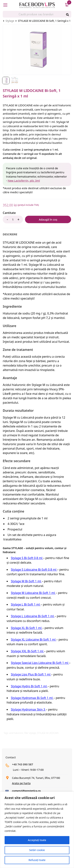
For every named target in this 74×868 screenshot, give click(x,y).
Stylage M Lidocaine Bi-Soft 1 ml (33, 593)
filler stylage (30, 733)
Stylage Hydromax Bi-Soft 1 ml (32, 698)
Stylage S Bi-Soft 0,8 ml (27, 558)
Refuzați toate (37, 860)
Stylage (10, 21)
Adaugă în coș (48, 219)
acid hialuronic (16, 733)
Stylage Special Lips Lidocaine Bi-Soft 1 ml (40, 663)
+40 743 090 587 (23, 764)
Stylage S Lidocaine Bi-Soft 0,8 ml (34, 570)
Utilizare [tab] (9, 326)
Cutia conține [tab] (14, 511)
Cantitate (9, 213)
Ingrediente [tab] (12, 306)
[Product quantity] (13, 219)
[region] (37, 830)
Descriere (10, 234)
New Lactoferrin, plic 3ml (24, 181)
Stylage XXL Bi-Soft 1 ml (27, 651)
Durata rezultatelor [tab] (18, 410)
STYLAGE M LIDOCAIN (48, 733)
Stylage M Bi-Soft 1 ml (26, 581)
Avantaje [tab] (10, 378)
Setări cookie (37, 850)
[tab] (10, 234)
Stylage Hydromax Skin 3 (28, 709)
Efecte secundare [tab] (17, 461)
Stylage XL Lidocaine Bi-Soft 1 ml (34, 640)
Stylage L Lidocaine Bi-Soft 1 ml (33, 616)
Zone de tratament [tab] (18, 350)
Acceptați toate (37, 840)
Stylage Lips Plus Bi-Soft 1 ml (31, 674)
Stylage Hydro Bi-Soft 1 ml (29, 686)
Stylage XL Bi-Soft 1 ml (27, 628)
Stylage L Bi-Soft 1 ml (26, 604)
